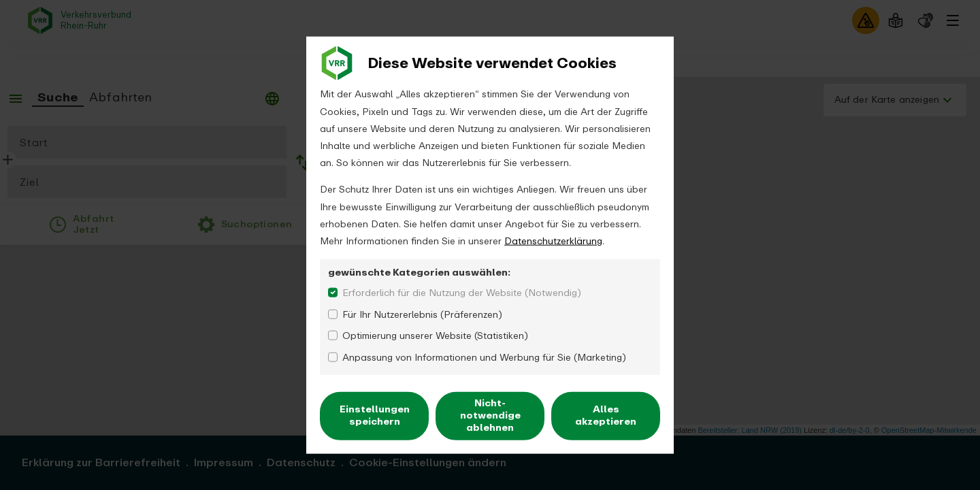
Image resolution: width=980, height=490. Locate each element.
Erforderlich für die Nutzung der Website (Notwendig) (462, 293)
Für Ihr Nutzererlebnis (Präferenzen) (422, 314)
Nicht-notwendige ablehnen (490, 415)
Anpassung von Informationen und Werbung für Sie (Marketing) (484, 357)
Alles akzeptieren (606, 415)
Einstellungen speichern (375, 415)
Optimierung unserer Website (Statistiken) (435, 336)
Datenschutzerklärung (553, 241)
